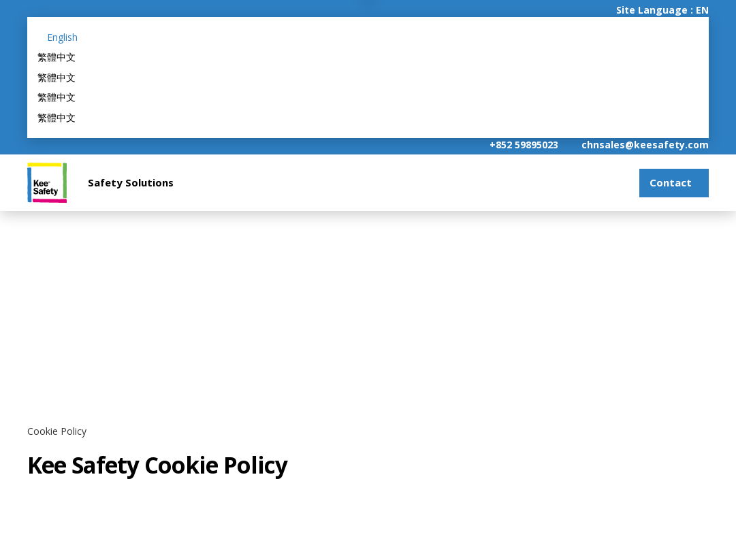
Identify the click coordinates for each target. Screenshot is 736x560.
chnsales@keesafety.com (645, 145)
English (62, 37)
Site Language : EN (662, 10)
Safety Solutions (131, 182)
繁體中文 (57, 57)
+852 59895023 (524, 145)
